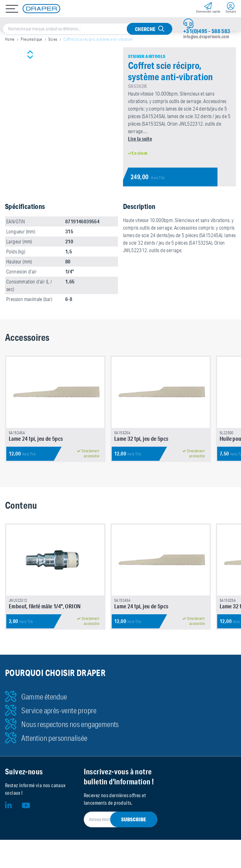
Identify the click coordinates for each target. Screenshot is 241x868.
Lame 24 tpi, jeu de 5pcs (36, 441)
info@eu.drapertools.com (206, 37)
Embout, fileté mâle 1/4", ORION (45, 611)
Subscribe (134, 824)
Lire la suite (140, 139)
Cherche (145, 29)
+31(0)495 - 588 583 (207, 31)
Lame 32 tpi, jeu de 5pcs (141, 441)
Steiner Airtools (147, 56)
